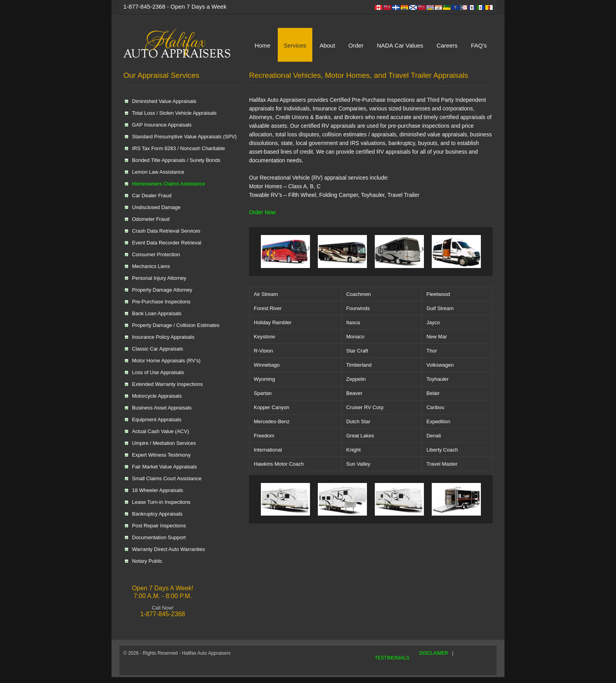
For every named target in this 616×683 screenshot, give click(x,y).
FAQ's (479, 45)
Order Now (262, 212)
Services (295, 45)
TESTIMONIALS (392, 658)
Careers (447, 45)
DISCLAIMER (434, 653)
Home (262, 45)
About (327, 45)
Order (356, 45)
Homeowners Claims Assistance (169, 184)
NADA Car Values (400, 45)
